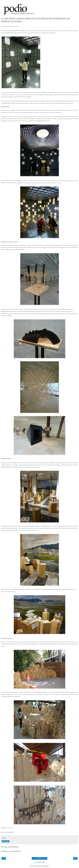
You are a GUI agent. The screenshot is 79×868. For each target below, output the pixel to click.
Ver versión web (39, 862)
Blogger (46, 866)
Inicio (39, 858)
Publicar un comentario (11, 851)
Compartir (6, 841)
